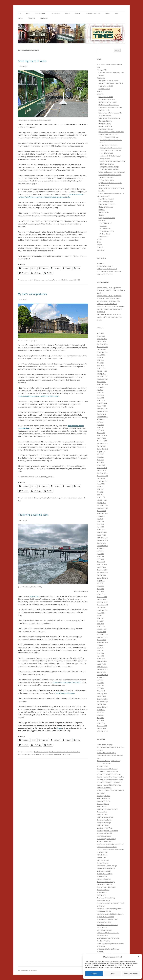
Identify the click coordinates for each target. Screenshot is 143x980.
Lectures (78, 13)
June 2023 (100, 425)
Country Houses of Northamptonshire (110, 780)
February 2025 (102, 371)
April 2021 (100, 495)
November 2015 (103, 669)
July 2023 (100, 422)
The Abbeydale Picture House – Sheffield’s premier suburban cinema (110, 317)
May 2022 (100, 460)
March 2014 (101, 723)
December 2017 (102, 602)
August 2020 (101, 516)
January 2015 (101, 696)
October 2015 (102, 672)
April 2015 (100, 688)
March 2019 (101, 562)
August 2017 (101, 613)
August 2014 (101, 710)
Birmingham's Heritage (105, 745)
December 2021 (102, 473)
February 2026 (102, 339)
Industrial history (103, 863)
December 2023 (102, 409)
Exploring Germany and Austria (108, 809)
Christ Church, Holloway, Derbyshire (109, 272)
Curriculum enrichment (106, 199)
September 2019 (103, 546)
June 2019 (100, 554)
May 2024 (100, 395)
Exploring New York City (105, 817)
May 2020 (100, 524)
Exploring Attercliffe (41, 498)
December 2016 (102, 634)
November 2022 (103, 444)
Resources (102, 220)
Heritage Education (93, 13)
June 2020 (100, 522)
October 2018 (102, 575)
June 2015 (100, 683)
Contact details (104, 237)
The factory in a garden (105, 266)
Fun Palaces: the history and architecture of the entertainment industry (111, 140)
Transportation (104, 212)
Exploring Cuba (102, 806)
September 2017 (103, 610)
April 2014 (100, 720)
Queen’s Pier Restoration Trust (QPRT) (67, 682)
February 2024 (102, 403)
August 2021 (101, 484)
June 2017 (100, 618)
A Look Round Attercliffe (107, 99)
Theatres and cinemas (107, 231)
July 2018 (100, 583)
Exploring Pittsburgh (104, 823)
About (108, 13)
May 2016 (100, 653)
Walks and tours (105, 234)
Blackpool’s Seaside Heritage (109, 167)
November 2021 (103, 476)
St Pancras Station (105, 124)
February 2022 (102, 468)
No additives (115, 298)
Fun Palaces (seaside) (41, 752)
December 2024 (102, 376)
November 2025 (103, 347)
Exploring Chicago (103, 804)
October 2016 (102, 640)
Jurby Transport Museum (65, 693)
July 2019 (100, 551)
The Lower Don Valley (106, 207)
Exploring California (104, 801)
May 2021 (100, 492)
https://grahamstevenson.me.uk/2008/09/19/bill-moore (38, 396)
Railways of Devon (103, 890)
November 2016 (103, 637)
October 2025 (102, 349)
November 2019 (103, 540)
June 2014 (100, 715)
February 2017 (102, 629)
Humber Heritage (103, 860)
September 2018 (103, 578)
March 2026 (101, 336)
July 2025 (100, 358)
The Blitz (101, 215)
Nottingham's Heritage (105, 884)
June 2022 (100, 457)
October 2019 (102, 543)
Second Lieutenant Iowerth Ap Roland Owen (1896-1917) (111, 309)
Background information (107, 218)
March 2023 (101, 433)
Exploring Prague (103, 825)
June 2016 (100, 651)
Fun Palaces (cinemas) (104, 833)
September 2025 (103, 352)
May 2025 (100, 363)
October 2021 (102, 479)
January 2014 (101, 729)
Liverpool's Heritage (104, 871)
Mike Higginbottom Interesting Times (110, 65)
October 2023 (102, 414)
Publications (56, 13)
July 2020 (100, 519)
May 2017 (100, 621)
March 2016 (101, 659)
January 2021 (101, 503)
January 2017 (101, 632)
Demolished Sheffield (106, 86)
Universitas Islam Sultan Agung (107, 301)
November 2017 (103, 605)
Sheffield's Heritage (54, 498)
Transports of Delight (60, 280)
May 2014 (100, 718)
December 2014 (102, 699)
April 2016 (100, 656)
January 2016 (101, 664)
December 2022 (102, 441)
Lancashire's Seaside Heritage (107, 866)
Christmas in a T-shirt (104, 763)
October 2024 (102, 382)
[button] (139, 957)
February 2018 (102, 597)
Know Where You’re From (107, 204)
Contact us (44, 18)
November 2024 (103, 379)
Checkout (31, 18)
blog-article (34, 596)
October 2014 (102, 704)
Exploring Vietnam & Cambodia (108, 831)
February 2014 (102, 726)
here (59, 728)
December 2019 (102, 538)
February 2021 (102, 500)
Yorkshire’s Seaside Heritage (109, 169)
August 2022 (101, 452)
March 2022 (101, 465)
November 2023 (103, 411)
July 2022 (100, 454)
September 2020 (103, 513)
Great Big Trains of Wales (32, 61)
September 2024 (103, 384)
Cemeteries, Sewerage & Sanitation (109, 761)
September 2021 (103, 481)
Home (20, 13)
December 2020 (102, 505)
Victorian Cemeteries (107, 177)
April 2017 (100, 624)
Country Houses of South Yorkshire (109, 785)
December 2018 (102, 570)
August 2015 (101, 677)
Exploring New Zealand (105, 820)
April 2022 (100, 462)
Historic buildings (106, 223)
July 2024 (100, 390)
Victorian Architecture (69, 498)
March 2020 (101, 530)
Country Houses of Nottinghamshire (109, 782)
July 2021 (100, 487)
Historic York (101, 858)
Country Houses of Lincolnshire (108, 772)
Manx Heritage (39, 755)
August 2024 (101, 387)
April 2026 (100, 333)
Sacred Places (102, 895)
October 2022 (102, 446)
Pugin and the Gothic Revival (107, 887)
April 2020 (100, 527)
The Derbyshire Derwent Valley (109, 105)
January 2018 (101, 599)
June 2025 (100, 360)
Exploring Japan (102, 815)
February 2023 (102, 436)
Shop (117, 13)
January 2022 (101, 470)
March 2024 (101, 401)
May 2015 (100, 686)
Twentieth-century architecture (108, 925)
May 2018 (100, 589)
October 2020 (102, 511)
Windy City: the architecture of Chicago (111, 194)
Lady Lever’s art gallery (105, 274)
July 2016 (100, 648)
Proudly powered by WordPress (28, 971)
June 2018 (100, 586)
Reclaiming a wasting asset (33, 515)
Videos (67, 13)
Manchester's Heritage (105, 874)
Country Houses (103, 766)
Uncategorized (102, 927)
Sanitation (102, 210)
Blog (28, 13)
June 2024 (100, 392)
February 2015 (102, 694)
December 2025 (102, 344)
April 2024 (100, 398)
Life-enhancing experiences (43, 280)
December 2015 (102, 667)
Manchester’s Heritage (106, 129)
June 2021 (100, 489)
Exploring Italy (102, 812)
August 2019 (101, 548)
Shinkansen (101, 263)
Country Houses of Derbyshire (107, 769)
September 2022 (103, 449)
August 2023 (101, 419)
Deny (113, 974)
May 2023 (100, 427)
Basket (20, 18)
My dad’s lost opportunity (32, 294)
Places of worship (106, 229)
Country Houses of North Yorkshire (109, 774)
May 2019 (100, 556)
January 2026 (101, 341)
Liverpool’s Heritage (105, 126)
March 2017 (101, 626)
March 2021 (101, 497)
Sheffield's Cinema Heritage (106, 898)
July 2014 (100, 712)
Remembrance (102, 893)
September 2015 (103, 675)
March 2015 (101, 691)
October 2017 (102, 608)
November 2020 (103, 508)
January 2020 (101, 535)
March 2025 (101, 368)
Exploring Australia (103, 798)
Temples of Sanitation (107, 180)
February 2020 (102, 532)
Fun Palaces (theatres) (105, 841)
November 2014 (103, 702)
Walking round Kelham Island (107, 269)
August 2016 (101, 645)
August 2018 (101, 581)
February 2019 (102, 565)
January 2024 (101, 406)
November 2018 (103, 573)
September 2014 (103, 707)
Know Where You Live (106, 202)
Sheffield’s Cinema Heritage (108, 102)
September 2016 (103, 643)
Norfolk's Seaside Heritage (106, 882)
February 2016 (102, 661)
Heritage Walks (40, 13)
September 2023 (103, 417)
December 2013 (102, 731)
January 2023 (101, 438)
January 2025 (101, 374)
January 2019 (101, 567)
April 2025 (100, 366)
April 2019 (100, 559)
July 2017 (100, 616)
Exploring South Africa (105, 828)
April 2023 (100, 430)
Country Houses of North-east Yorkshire (111, 777)
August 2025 (101, 355)
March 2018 (101, 594)
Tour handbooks (104, 89)
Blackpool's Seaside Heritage (107, 753)
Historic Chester (103, 855)
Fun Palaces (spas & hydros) (106, 839)
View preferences (131, 974)
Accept (94, 974)
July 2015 (100, 680)
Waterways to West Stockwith (107, 304)
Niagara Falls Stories (104, 879)
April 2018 (100, 591)
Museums (103, 226)
